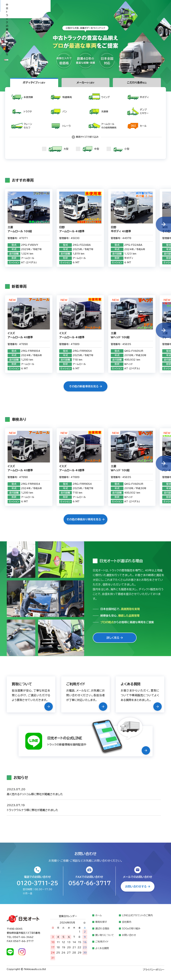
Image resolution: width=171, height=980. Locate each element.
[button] (163, 224)
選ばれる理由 (102, 929)
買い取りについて (105, 935)
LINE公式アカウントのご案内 (137, 915)
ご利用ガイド (102, 942)
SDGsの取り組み (131, 929)
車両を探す (101, 922)
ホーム (99, 915)
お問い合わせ (129, 935)
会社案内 (127, 922)
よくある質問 (102, 948)
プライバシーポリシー (153, 970)
